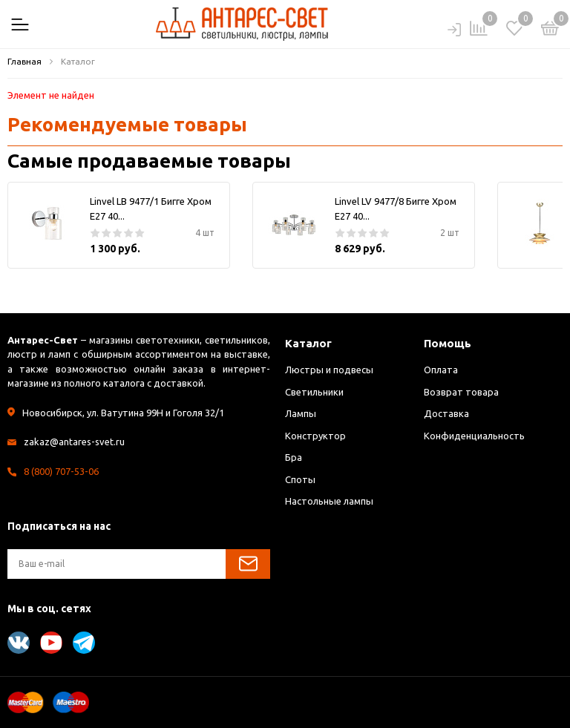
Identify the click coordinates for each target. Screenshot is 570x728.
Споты (300, 479)
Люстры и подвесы (329, 370)
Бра (294, 457)
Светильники (314, 392)
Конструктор (315, 436)
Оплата (441, 370)
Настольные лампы (329, 501)
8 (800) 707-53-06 (61, 471)
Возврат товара (461, 392)
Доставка (446, 413)
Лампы (301, 413)
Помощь (448, 343)
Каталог (308, 343)
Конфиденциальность (474, 436)
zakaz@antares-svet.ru (74, 442)
